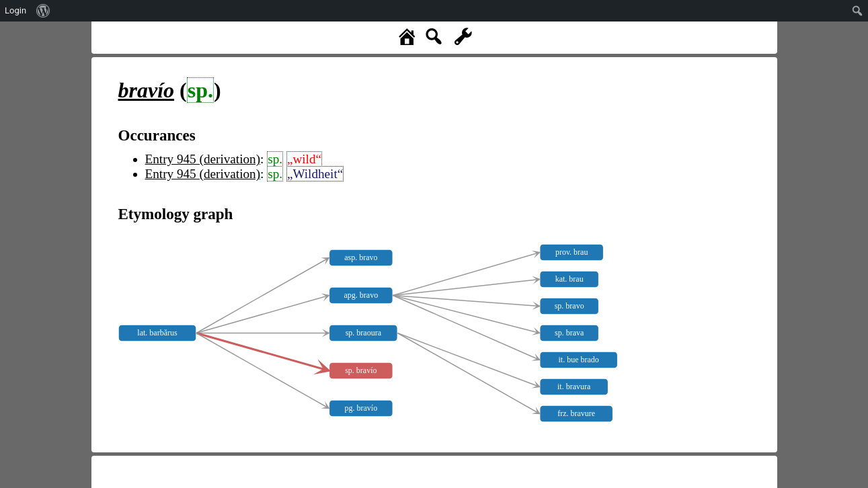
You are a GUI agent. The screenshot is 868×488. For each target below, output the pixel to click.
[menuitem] (43, 11)
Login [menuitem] (15, 10)
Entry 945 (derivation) (203, 159)
